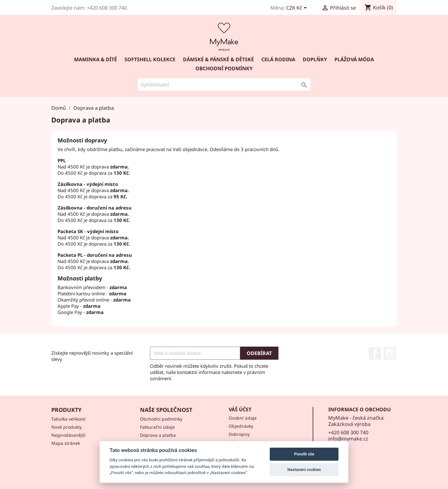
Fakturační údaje (157, 427)
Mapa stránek (66, 443)
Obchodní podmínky (224, 68)
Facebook (375, 353)
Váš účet (240, 409)
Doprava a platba (158, 435)
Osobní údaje (243, 418)
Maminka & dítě (96, 59)
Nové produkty (67, 427)
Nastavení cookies (304, 470)
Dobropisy (239, 434)
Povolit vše (304, 454)
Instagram (390, 353)
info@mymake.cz (348, 439)
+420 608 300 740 (348, 432)
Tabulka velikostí (68, 419)
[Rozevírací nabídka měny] (298, 8)
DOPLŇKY (315, 59)
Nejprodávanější (68, 435)
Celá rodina (278, 59)
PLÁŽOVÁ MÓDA (354, 59)
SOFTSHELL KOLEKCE (150, 59)
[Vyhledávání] (224, 85)
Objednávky (241, 426)
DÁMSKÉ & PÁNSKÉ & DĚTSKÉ (218, 59)
